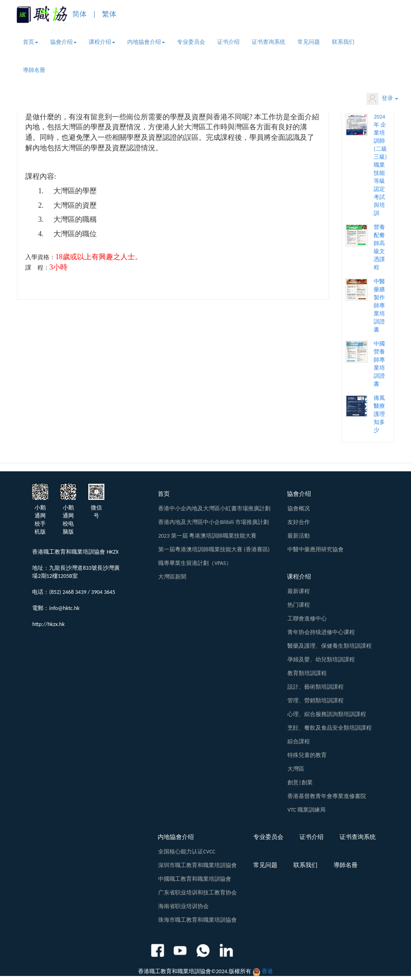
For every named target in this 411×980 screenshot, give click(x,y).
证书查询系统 (269, 42)
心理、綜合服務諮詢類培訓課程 (327, 714)
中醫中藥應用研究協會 (315, 549)
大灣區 (296, 769)
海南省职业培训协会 (183, 906)
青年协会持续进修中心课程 (321, 632)
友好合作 (299, 522)
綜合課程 (299, 742)
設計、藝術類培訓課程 (315, 687)
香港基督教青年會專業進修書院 (327, 796)
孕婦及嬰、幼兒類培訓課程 (321, 660)
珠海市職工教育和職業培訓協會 (197, 920)
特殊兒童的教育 (307, 755)
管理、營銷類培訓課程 (315, 701)
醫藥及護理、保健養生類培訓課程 (330, 646)
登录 (382, 99)
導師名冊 (34, 70)
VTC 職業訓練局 (306, 810)
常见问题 (309, 42)
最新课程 (299, 591)
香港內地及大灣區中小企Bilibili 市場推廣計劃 (213, 522)
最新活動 (299, 536)
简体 (79, 14)
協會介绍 (63, 42)
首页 (31, 42)
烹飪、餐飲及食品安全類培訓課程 (330, 728)
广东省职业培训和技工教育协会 (197, 893)
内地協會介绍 (146, 42)
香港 (267, 971)
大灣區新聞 (172, 577)
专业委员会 (191, 42)
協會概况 (299, 508)
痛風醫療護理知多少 (379, 414)
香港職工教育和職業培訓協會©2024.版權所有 (195, 971)
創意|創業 (300, 783)
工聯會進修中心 (307, 619)
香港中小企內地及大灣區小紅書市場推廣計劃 (214, 508)
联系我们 (343, 42)
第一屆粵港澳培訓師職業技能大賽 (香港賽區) (214, 549)
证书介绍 (228, 42)
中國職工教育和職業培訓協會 (195, 879)
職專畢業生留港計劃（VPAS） (195, 563)
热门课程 (299, 605)
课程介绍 (102, 42)
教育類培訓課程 (307, 673)
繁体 (109, 14)
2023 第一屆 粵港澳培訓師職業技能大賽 (207, 536)
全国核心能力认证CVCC (187, 852)
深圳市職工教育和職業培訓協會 (197, 865)
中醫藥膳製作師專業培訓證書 (379, 306)
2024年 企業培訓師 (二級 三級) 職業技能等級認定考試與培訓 (380, 165)
